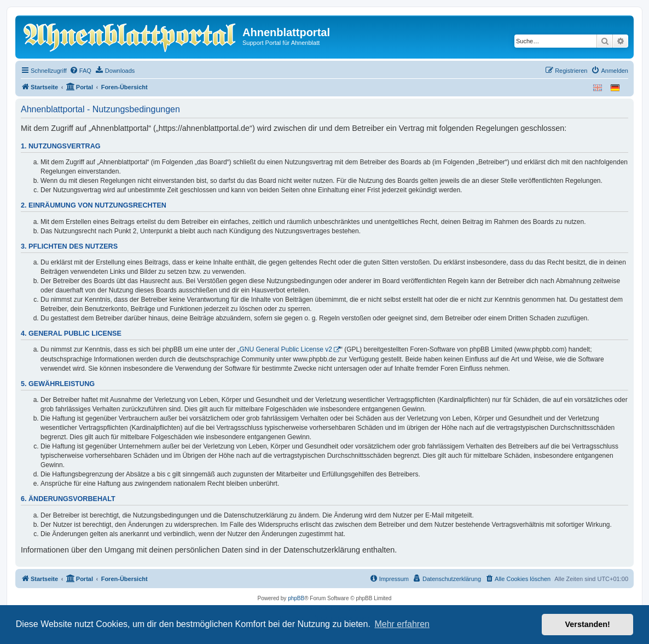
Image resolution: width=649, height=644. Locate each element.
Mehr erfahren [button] (402, 624)
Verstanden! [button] (588, 624)
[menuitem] (80, 71)
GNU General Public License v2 (286, 349)
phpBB (296, 598)
